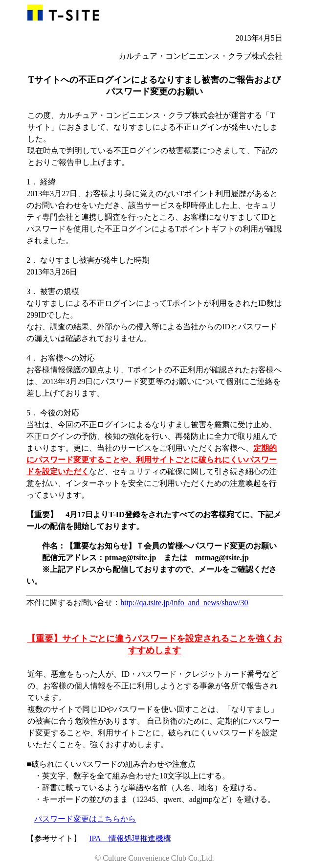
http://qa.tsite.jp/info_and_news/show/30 (184, 603)
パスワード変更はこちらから (85, 819)
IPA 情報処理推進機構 (130, 838)
